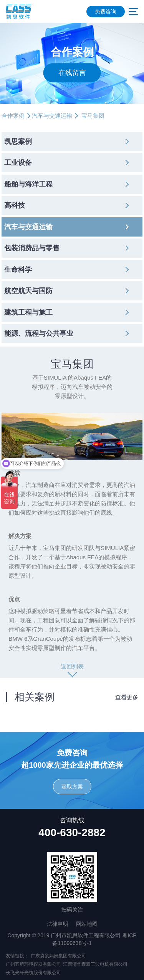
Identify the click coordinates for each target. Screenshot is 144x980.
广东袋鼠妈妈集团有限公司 (58, 956)
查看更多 (127, 697)
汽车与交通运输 (52, 116)
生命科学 (18, 270)
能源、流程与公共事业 (39, 333)
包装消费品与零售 (32, 248)
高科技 (15, 205)
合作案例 (13, 116)
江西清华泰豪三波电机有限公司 (95, 964)
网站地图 (87, 924)
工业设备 (18, 163)
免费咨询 (106, 12)
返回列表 (72, 666)
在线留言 (72, 73)
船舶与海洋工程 (28, 184)
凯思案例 (18, 142)
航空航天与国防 (28, 291)
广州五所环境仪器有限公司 (33, 964)
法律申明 (58, 924)
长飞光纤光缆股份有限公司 (33, 973)
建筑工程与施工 (28, 312)
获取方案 (72, 787)
